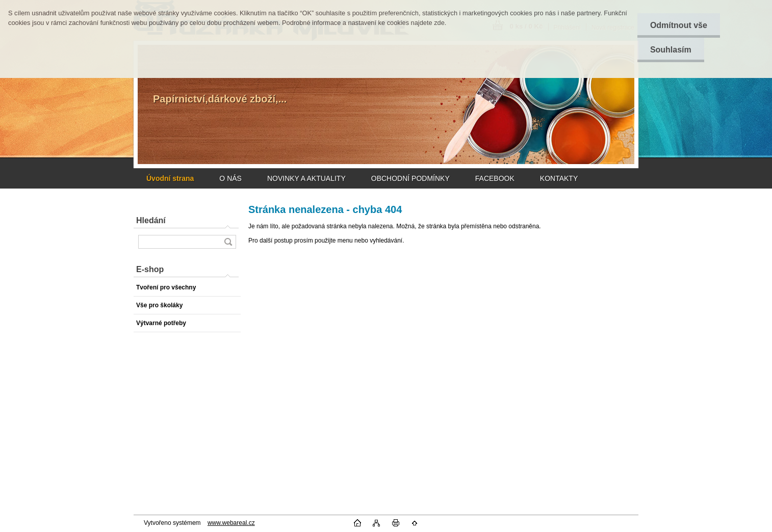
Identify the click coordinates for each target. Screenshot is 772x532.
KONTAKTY (559, 178)
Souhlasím (671, 50)
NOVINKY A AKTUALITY (306, 178)
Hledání (151, 220)
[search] (228, 242)
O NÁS (230, 178)
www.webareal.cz (231, 523)
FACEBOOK (495, 178)
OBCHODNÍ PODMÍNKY (410, 178)
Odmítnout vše (679, 25)
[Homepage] (170, 178)
